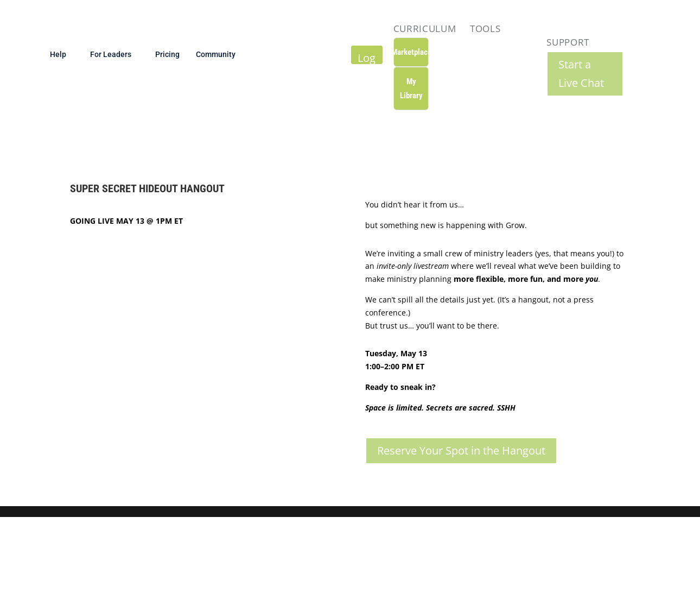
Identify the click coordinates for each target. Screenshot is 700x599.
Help (58, 54)
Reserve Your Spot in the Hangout (461, 450)
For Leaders (111, 54)
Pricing (167, 54)
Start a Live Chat (581, 74)
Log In (367, 57)
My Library (411, 89)
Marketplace (411, 52)
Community (216, 54)
